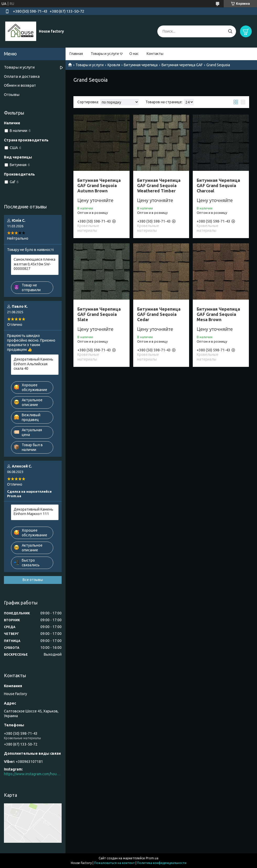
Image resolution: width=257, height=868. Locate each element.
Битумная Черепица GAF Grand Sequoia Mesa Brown (218, 314)
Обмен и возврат (20, 85)
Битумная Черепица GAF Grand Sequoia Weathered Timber (159, 186)
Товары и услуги (105, 54)
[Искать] (230, 31)
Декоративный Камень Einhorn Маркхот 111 (33, 512)
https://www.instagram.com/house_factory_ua (33, 774)
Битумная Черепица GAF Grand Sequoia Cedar (159, 314)
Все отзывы (33, 580)
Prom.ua (152, 858)
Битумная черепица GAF (182, 65)
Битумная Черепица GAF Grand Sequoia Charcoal (218, 186)
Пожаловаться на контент (114, 863)
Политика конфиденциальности (162, 863)
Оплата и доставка (22, 76)
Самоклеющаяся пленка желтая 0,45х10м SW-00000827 (34, 264)
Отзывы (12, 94)
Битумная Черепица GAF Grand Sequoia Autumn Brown (99, 186)
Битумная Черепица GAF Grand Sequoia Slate (99, 314)
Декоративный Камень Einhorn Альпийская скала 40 (33, 364)
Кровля (114, 65)
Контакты (155, 54)
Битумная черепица (141, 65)
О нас (134, 54)
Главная (76, 54)
